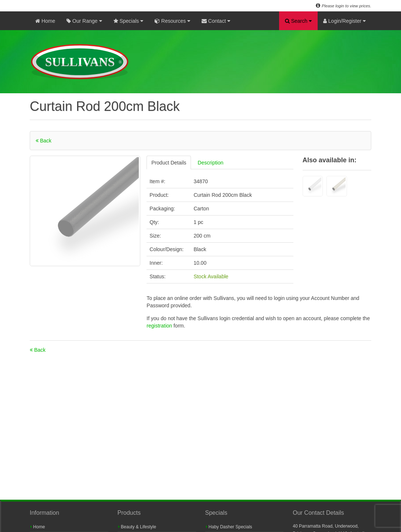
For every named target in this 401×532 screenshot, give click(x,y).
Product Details (169, 163)
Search (298, 21)
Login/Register (344, 21)
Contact (216, 21)
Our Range (84, 21)
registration (160, 326)
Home (45, 21)
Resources (172, 21)
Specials (129, 21)
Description (210, 163)
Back (44, 141)
